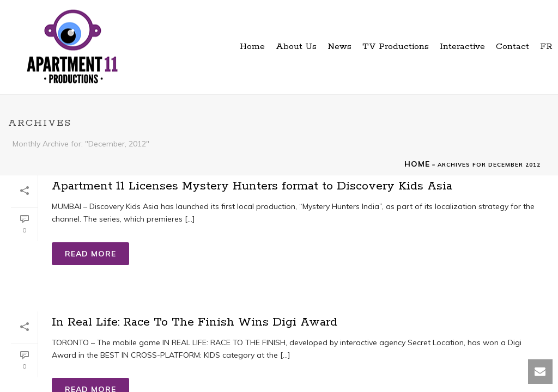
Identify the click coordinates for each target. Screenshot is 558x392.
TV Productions (396, 47)
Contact (512, 47)
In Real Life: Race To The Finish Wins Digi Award (195, 322)
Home (252, 47)
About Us (296, 47)
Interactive (462, 47)
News (339, 47)
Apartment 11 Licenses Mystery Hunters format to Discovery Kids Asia (252, 186)
